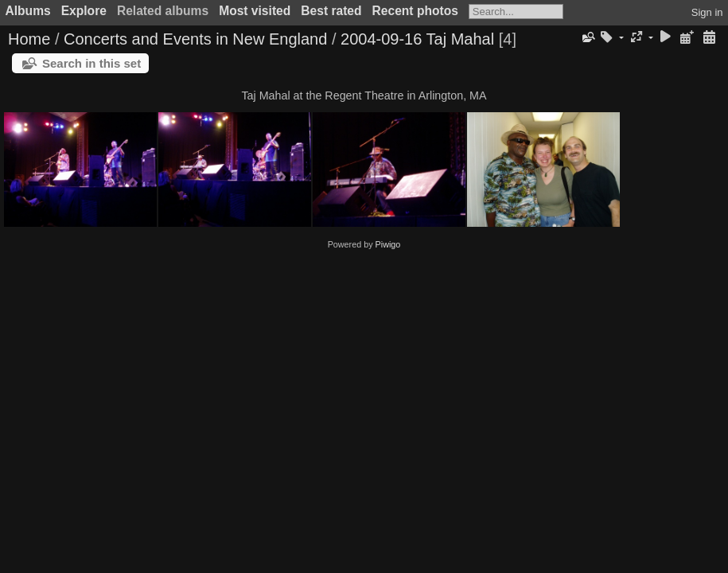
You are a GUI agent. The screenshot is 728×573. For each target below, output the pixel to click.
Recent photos (415, 11)
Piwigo (388, 244)
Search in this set (91, 63)
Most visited (255, 11)
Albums (28, 11)
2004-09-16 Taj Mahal (417, 39)
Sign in (707, 12)
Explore (84, 11)
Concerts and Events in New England (195, 39)
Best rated (331, 11)
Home (29, 39)
